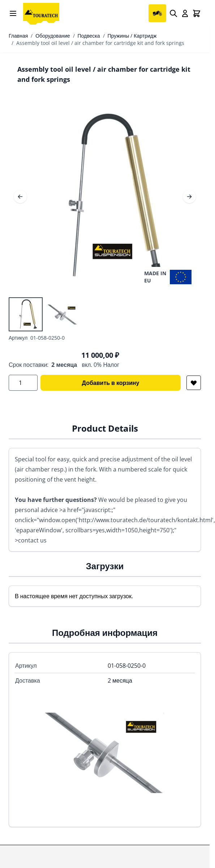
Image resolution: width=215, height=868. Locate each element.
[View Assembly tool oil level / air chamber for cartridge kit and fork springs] (26, 314)
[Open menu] (13, 13)
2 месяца (64, 365)
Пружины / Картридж (132, 36)
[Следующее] (189, 197)
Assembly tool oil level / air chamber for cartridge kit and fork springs (100, 43)
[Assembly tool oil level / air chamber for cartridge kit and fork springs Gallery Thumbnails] (44, 314)
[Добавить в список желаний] (194, 383)
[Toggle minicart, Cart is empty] (197, 13)
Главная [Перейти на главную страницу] (18, 36)
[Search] (173, 13)
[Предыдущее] (20, 197)
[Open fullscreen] (105, 197)
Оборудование (53, 36)
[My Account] (185, 13)
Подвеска (89, 36)
